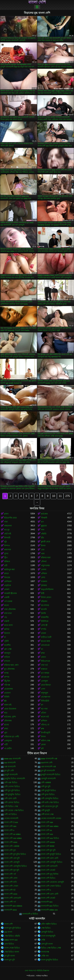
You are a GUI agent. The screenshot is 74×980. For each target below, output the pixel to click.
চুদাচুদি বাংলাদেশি (11, 775)
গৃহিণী (6, 641)
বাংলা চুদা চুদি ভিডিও (12, 928)
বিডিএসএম (45, 661)
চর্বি (42, 749)
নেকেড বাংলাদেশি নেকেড (51, 818)
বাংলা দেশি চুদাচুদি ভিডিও (51, 854)
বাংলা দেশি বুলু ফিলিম (50, 874)
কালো (6, 605)
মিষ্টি (43, 593)
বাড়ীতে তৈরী (46, 637)
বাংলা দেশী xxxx (11, 894)
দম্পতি (44, 629)
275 (68, 496)
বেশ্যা (43, 577)
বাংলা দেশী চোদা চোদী (50, 894)
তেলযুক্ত (44, 681)
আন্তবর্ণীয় (45, 617)
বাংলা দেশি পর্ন (10, 874)
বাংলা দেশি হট (10, 890)
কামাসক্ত (8, 550)
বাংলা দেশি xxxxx (48, 842)
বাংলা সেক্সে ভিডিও (12, 948)
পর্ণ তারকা (8, 601)
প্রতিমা (43, 713)
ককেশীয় (7, 645)
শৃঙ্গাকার (44, 585)
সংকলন (44, 581)
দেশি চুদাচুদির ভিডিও (12, 794)
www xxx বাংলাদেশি (12, 759)
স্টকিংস (7, 562)
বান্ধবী (7, 621)
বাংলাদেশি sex (47, 902)
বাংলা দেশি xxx (47, 834)
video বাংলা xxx (11, 940)
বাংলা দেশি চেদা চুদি (12, 858)
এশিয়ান (44, 573)
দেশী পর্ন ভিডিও (10, 814)
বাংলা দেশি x (9, 830)
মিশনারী (7, 538)
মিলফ (43, 546)
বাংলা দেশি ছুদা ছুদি (12, 870)
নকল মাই (8, 705)
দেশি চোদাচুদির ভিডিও (50, 798)
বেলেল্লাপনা (46, 697)
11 (60, 496)
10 (54, 496)
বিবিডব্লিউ (45, 701)
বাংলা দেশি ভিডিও (48, 878)
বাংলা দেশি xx (46, 830)
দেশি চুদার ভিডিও (48, 794)
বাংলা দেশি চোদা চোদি (50, 858)
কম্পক (7, 677)
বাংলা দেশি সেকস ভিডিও (51, 886)
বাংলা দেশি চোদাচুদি (12, 862)
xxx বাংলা (8, 932)
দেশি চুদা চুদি (46, 787)
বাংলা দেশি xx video (12, 834)
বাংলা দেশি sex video (50, 826)
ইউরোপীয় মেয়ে (10, 518)
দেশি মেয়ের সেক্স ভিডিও (14, 810)
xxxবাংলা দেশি (47, 763)
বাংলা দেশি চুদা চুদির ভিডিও (15, 854)
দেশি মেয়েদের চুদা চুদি (49, 806)
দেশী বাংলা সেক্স (47, 814)
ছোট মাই (8, 534)
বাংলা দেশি (37, 2)
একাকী (7, 597)
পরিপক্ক (7, 685)
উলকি (43, 613)
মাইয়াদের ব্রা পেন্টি (11, 737)
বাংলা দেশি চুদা (10, 850)
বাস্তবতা (44, 669)
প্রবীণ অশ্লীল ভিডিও (49, 924)
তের (43, 550)
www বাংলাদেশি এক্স (49, 759)
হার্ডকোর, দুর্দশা (10, 717)
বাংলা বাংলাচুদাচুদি (48, 936)
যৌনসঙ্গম (8, 721)
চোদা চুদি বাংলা (47, 944)
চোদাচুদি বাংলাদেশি (48, 779)
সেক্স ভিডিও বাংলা (12, 952)
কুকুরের (44, 526)
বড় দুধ (7, 530)
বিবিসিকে (45, 621)
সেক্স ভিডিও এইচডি (12, 936)
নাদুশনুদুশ (44, 693)
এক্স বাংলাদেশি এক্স (48, 767)
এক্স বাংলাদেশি (10, 767)
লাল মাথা (8, 613)
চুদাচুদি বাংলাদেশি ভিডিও (51, 775)
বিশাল (43, 737)
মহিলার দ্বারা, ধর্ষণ (11, 665)
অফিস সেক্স (45, 741)
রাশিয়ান (44, 721)
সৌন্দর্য (44, 562)
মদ (42, 705)
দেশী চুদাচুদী (45, 810)
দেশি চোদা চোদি (10, 798)
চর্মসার (7, 629)
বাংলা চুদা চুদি (9, 960)
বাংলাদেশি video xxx (49, 910)
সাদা (43, 530)
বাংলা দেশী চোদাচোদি (13, 898)
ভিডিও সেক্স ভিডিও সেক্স (51, 948)
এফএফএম (45, 645)
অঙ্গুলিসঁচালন (47, 589)
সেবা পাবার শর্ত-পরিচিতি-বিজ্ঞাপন (37, 971)
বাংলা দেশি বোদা (11, 878)
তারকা (43, 633)
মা (5, 637)
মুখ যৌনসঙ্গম (9, 669)
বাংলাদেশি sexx (10, 910)
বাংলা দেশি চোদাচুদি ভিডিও (52, 862)
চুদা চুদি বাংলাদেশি (48, 771)
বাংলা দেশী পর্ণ (10, 902)
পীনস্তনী (44, 518)
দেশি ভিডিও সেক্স (11, 806)
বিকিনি (7, 697)
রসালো (7, 661)
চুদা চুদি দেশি (9, 771)
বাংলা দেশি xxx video (13, 838)
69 (5, 701)
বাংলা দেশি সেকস (11, 886)
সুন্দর (6, 554)
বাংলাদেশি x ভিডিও (30, 914)
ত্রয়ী (6, 566)
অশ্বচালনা (8, 526)
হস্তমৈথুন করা (9, 569)
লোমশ (7, 589)
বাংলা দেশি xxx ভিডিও (50, 838)
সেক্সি (43, 940)
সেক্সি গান (45, 956)
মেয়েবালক (8, 689)
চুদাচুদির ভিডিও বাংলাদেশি (15, 779)
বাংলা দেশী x (46, 890)
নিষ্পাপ (7, 546)
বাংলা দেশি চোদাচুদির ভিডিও (15, 866)
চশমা (43, 653)
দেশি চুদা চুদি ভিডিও (12, 790)
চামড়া (6, 573)
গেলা (43, 689)
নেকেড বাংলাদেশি (11, 818)
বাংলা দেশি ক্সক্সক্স (48, 846)
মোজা (43, 745)
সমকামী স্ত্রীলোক (10, 593)
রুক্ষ (42, 729)
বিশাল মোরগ (46, 597)
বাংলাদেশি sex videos (13, 906)
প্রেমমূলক (8, 741)
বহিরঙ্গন (44, 601)
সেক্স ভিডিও (46, 928)
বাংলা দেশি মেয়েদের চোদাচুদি (52, 882)
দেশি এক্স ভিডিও (11, 783)
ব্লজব (6, 514)
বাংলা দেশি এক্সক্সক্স (12, 846)
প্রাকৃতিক (7, 585)
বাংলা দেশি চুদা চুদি (48, 850)
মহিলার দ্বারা (46, 558)
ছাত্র (6, 713)
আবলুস (7, 653)
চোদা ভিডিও (9, 944)
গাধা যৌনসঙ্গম (10, 609)
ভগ (42, 522)
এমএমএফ (45, 677)
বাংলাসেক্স (45, 952)
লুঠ (5, 542)
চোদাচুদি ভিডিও (47, 932)
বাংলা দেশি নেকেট (48, 870)
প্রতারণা (7, 693)
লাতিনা (7, 657)
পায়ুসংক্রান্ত (45, 566)
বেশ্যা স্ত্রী (44, 625)
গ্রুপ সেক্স (8, 649)
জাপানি (44, 609)
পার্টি (6, 745)
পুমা (6, 733)
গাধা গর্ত (44, 665)
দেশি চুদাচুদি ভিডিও (48, 790)
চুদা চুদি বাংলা (9, 956)
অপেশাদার (45, 605)
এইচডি (44, 534)
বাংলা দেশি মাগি (10, 882)
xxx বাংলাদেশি (10, 763)
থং (42, 649)
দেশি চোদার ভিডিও (12, 802)
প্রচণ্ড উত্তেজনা (10, 709)
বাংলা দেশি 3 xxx (11, 822)
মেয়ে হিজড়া (46, 685)
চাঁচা (42, 538)
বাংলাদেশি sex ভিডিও (50, 906)
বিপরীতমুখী (45, 733)
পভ (6, 617)
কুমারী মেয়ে (45, 542)
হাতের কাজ (45, 641)
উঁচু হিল (7, 681)
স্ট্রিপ (6, 558)
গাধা (6, 522)
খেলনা (44, 569)
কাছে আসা (8, 625)
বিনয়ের (7, 577)
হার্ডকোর (44, 514)
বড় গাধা (44, 709)
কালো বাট (45, 717)
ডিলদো (7, 633)
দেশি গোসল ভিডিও (12, 787)
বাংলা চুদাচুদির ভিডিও (50, 960)
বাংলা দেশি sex (10, 826)
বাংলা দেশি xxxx (11, 842)
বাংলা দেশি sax (47, 822)
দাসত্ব (6, 673)
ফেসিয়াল (8, 581)
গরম (43, 554)
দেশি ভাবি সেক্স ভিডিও (50, 802)
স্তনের (6, 725)
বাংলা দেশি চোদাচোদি (49, 866)
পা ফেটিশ (8, 749)
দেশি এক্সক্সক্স (46, 783)
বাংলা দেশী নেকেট (48, 898)
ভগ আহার (45, 673)
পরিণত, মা (45, 725)
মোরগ (43, 657)
